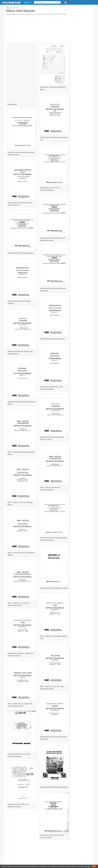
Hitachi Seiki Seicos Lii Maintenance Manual (54, 588)
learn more (87, 866)
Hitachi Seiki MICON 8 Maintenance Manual (54, 787)
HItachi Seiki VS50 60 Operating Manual (20, 253)
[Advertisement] (39, 28)
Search (57, 2)
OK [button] (94, 866)
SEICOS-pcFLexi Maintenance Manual (52, 339)
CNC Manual (9, 8)
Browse (26, 2)
